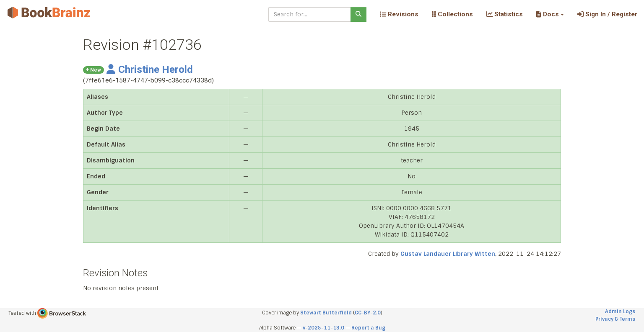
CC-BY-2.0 (368, 313)
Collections (452, 14)
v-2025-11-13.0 (323, 328)
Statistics (505, 14)
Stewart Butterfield (326, 313)
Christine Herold (150, 69)
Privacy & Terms (615, 319)
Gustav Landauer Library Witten (448, 254)
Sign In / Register (607, 14)
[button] (550, 14)
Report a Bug (368, 328)
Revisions (399, 14)
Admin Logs (620, 311)
